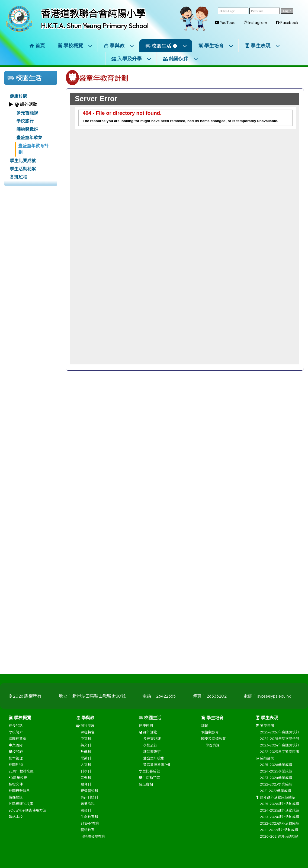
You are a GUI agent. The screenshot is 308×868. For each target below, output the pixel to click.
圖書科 (86, 813)
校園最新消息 (19, 794)
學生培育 (216, 46)
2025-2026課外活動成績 (280, 807)
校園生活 (166, 46)
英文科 (86, 748)
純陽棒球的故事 (21, 807)
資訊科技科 (89, 800)
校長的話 (16, 729)
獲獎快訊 (265, 729)
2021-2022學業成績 (276, 794)
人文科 (86, 768)
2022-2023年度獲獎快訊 (280, 755)
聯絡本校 (16, 820)
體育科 (86, 787)
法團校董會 (17, 742)
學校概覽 (75, 46)
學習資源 (213, 748)
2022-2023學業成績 (276, 787)
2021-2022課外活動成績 (279, 833)
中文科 (86, 742)
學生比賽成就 (23, 161)
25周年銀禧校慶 (21, 774)
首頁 (37, 46)
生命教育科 (89, 820)
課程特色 (88, 735)
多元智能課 (27, 113)
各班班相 (18, 177)
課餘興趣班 (27, 129)
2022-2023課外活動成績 (280, 826)
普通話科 (88, 807)
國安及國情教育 (214, 742)
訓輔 (205, 729)
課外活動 (148, 735)
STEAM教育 (90, 826)
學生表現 (262, 46)
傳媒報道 (16, 800)
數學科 (86, 755)
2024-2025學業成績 (276, 774)
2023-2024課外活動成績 (280, 820)
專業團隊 (16, 748)
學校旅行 (25, 121)
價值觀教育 (210, 735)
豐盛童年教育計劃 (33, 149)
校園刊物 (16, 768)
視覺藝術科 (89, 794)
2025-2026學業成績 (276, 768)
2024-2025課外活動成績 (280, 813)
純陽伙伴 (181, 59)
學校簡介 (16, 735)
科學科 (86, 774)
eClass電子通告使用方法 (28, 813)
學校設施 (16, 755)
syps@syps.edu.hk (274, 699)
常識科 (86, 761)
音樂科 (86, 781)
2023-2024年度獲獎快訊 (280, 748)
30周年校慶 (18, 781)
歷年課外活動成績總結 (275, 800)
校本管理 (16, 761)
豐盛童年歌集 (29, 138)
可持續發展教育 (93, 840)
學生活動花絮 (23, 169)
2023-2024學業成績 (276, 781)
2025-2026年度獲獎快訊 (280, 735)
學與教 (119, 46)
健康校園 (18, 96)
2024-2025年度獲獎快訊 (280, 742)
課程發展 (85, 729)
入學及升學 (131, 59)
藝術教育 (88, 833)
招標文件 (16, 787)
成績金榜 (265, 761)
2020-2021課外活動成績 (279, 840)
